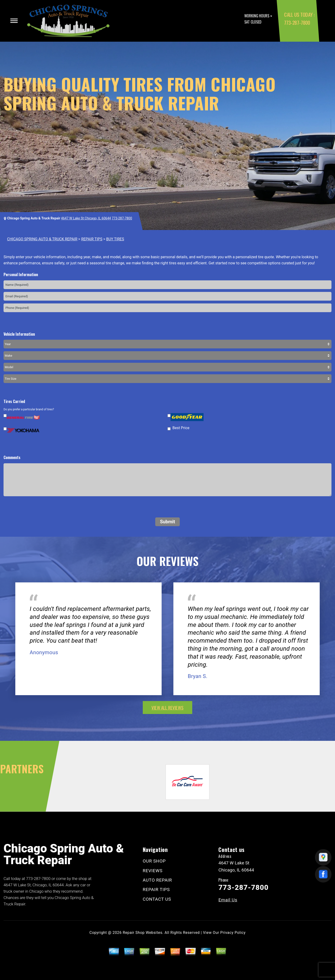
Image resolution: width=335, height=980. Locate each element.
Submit (167, 522)
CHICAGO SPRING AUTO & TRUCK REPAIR (42, 239)
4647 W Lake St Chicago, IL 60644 (86, 218)
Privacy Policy (233, 933)
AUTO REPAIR (157, 880)
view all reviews (167, 707)
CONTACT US (157, 899)
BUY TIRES (115, 239)
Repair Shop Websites (143, 933)
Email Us (228, 900)
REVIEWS (153, 871)
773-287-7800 (297, 22)
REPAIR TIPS (92, 239)
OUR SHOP (154, 861)
